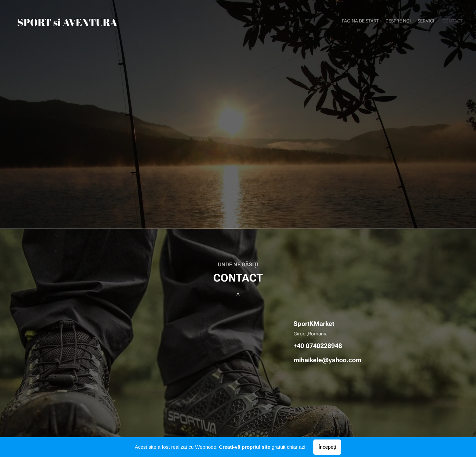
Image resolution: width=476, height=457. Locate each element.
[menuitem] (444, 21)
